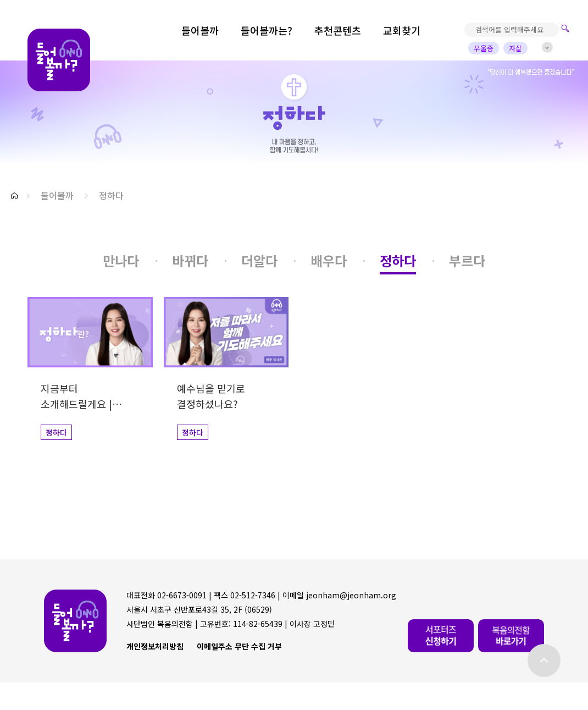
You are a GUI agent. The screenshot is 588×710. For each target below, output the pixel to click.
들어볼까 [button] (57, 195)
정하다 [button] (111, 195)
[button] (14, 196)
